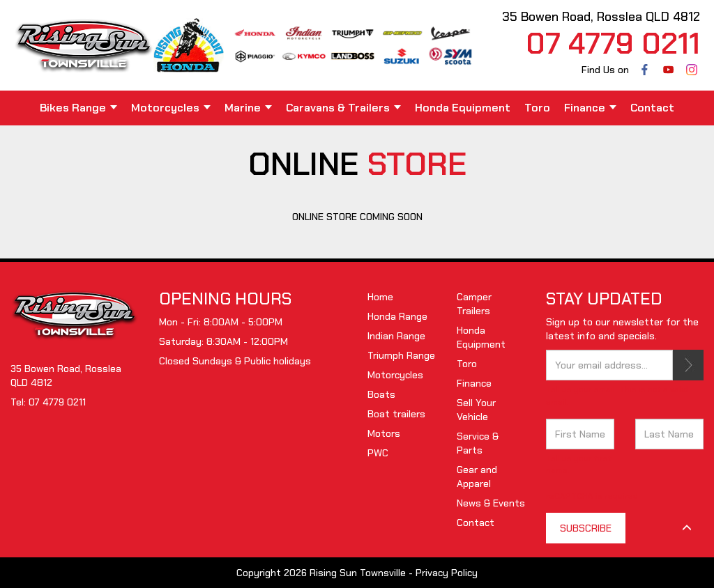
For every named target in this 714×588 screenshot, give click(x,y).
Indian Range (396, 336)
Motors (384, 433)
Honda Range (397, 316)
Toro (537, 108)
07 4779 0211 (57, 402)
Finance (590, 108)
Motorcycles (171, 108)
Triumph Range (401, 355)
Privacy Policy (447, 573)
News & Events (491, 503)
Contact (652, 108)
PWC (378, 453)
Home (380, 297)
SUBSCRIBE (688, 365)
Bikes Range (78, 108)
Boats (381, 394)
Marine (248, 108)
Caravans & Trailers (343, 108)
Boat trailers (396, 414)
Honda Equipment (463, 108)
